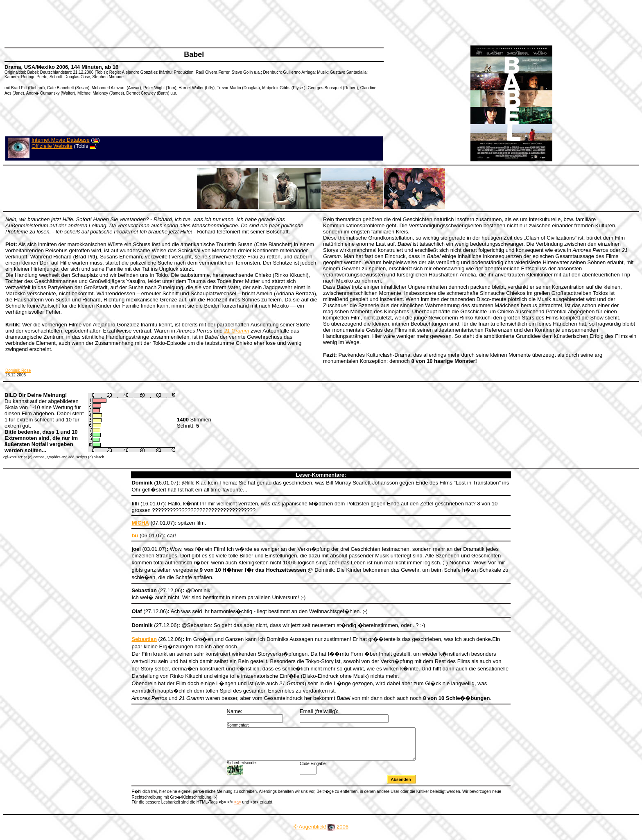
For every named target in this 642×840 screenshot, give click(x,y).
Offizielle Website (52, 146)
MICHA (140, 523)
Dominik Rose (18, 370)
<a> (238, 808)
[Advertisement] (153, 23)
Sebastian (144, 639)
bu (135, 535)
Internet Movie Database (61, 140)
